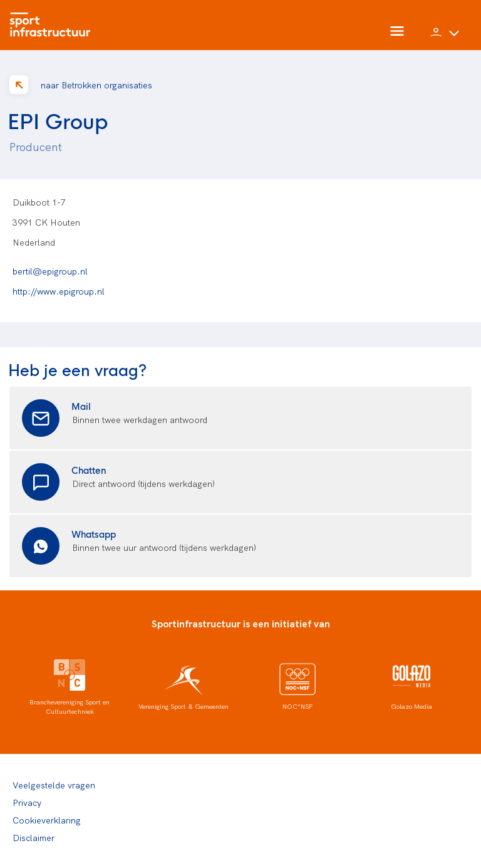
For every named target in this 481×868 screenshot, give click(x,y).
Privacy (27, 802)
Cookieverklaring (47, 820)
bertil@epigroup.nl (50, 271)
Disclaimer (34, 837)
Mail (81, 406)
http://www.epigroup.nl (59, 291)
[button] (445, 38)
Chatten (89, 470)
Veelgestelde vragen (54, 785)
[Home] (53, 25)
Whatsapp (94, 534)
